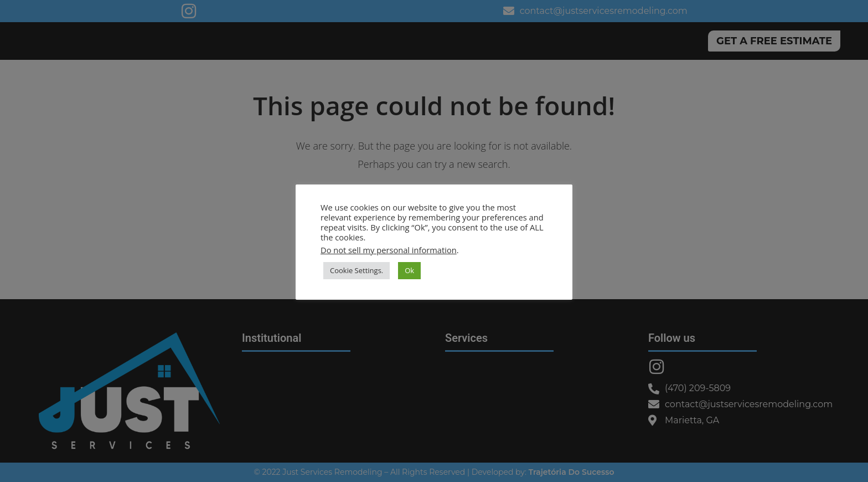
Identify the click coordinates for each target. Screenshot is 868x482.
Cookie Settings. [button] (356, 270)
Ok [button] (409, 270)
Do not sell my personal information (389, 250)
